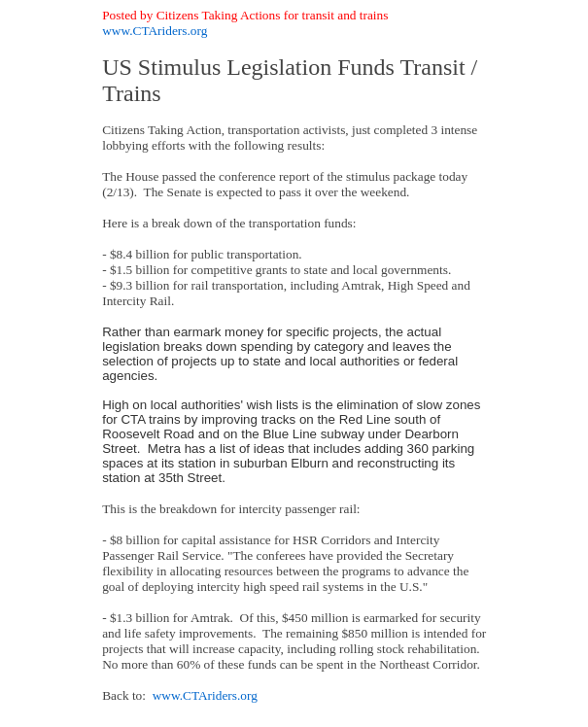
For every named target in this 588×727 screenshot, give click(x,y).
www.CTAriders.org (155, 31)
